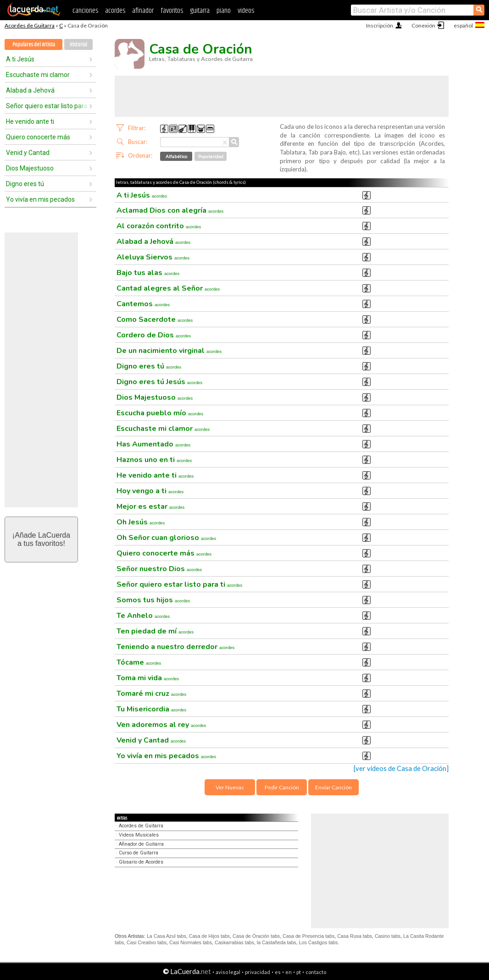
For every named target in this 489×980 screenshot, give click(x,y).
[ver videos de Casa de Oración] (401, 768)
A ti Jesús (20, 59)
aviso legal (228, 972)
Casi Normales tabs (191, 942)
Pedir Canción (282, 787)
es (278, 972)
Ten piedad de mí (155, 631)
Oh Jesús (141, 522)
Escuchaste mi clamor (38, 75)
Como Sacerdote (155, 319)
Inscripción (380, 25)
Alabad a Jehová (30, 90)
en (289, 972)
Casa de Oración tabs (256, 936)
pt (299, 972)
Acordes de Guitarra (30, 25)
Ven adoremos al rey (161, 725)
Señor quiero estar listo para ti (47, 106)
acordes (115, 11)
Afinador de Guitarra (141, 844)
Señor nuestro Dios (159, 569)
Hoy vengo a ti (150, 491)
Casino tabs (388, 936)
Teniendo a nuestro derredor (175, 647)
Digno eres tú (25, 184)
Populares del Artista (34, 45)
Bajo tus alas (148, 273)
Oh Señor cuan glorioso (166, 538)
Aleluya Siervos (153, 257)
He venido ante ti (30, 121)
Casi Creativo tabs (147, 942)
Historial (78, 45)
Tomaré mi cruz (151, 694)
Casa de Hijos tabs (209, 936)
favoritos (172, 11)
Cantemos (143, 304)
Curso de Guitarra (139, 853)
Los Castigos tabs (319, 942)
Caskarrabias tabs (234, 942)
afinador (143, 11)
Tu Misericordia (151, 709)
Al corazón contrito (159, 226)
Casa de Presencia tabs (308, 936)
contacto (316, 972)
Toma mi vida (148, 678)
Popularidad (211, 156)
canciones (85, 11)
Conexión (423, 25)
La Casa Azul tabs (167, 936)
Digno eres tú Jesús (159, 382)
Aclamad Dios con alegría (170, 210)
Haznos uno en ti (154, 460)
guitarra (200, 11)
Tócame (139, 662)
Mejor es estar (150, 507)
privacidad (258, 972)
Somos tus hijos (153, 600)
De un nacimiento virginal (169, 351)
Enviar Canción (333, 787)
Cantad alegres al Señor (168, 288)
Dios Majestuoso (30, 168)
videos (246, 11)
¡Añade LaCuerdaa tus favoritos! (41, 539)
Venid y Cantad (28, 153)
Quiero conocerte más (38, 137)
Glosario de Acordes (141, 862)
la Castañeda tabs (277, 942)
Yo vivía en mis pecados (40, 199)
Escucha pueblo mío (160, 413)
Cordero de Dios (154, 335)
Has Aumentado (153, 444)
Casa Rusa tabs (355, 936)
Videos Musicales (139, 835)
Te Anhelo (143, 616)
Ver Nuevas (230, 787)
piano (224, 11)
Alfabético (176, 156)
